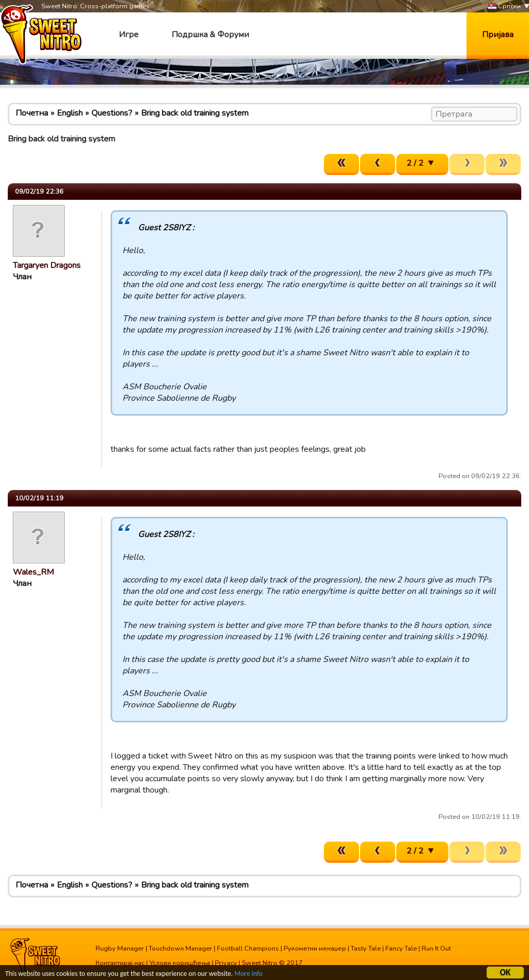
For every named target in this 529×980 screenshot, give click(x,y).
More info (248, 975)
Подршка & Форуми (210, 35)
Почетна (32, 113)
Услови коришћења (180, 963)
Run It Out (436, 949)
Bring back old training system (195, 113)
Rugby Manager (120, 949)
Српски (504, 6)
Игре (129, 35)
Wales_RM (33, 572)
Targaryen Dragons (47, 265)
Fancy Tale (401, 949)
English (70, 113)
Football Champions (248, 949)
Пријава (498, 35)
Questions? (112, 113)
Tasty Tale (366, 949)
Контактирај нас (120, 963)
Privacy (226, 963)
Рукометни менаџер (315, 949)
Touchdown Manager (181, 949)
